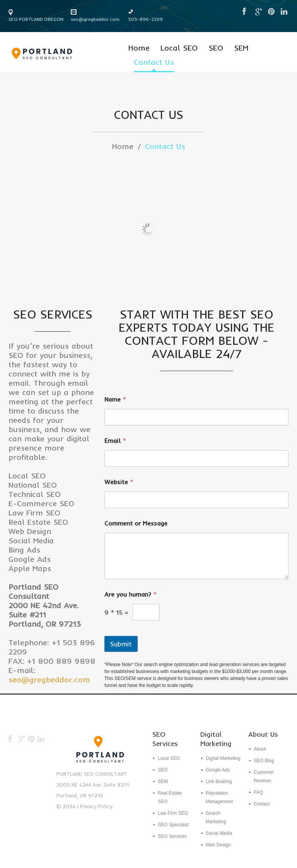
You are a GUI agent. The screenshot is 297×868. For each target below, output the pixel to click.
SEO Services (172, 836)
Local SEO (179, 48)
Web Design (218, 845)
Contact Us (154, 62)
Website (119, 482)
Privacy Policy (96, 806)
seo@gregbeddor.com (95, 19)
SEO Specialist (173, 825)
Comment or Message (136, 523)
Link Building (219, 782)
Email (115, 441)
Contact (262, 804)
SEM (241, 48)
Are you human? (131, 594)
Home (139, 48)
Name (115, 399)
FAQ (258, 792)
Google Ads (218, 770)
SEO (216, 48)
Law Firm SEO (173, 813)
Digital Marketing (223, 758)
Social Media (219, 833)
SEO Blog (264, 761)
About (260, 749)
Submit (121, 644)
